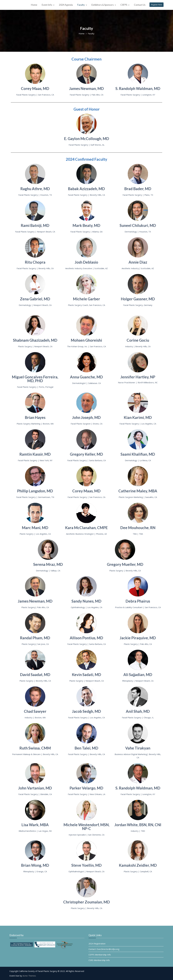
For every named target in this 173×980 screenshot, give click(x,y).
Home (34, 5)
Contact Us (140, 5)
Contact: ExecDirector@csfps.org (106, 949)
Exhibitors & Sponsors (103, 5)
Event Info (47, 5)
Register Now (157, 5)
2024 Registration (100, 944)
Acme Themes (29, 976)
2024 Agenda (66, 5)
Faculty (81, 5)
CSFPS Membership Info (102, 954)
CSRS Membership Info (102, 959)
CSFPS (124, 5)
